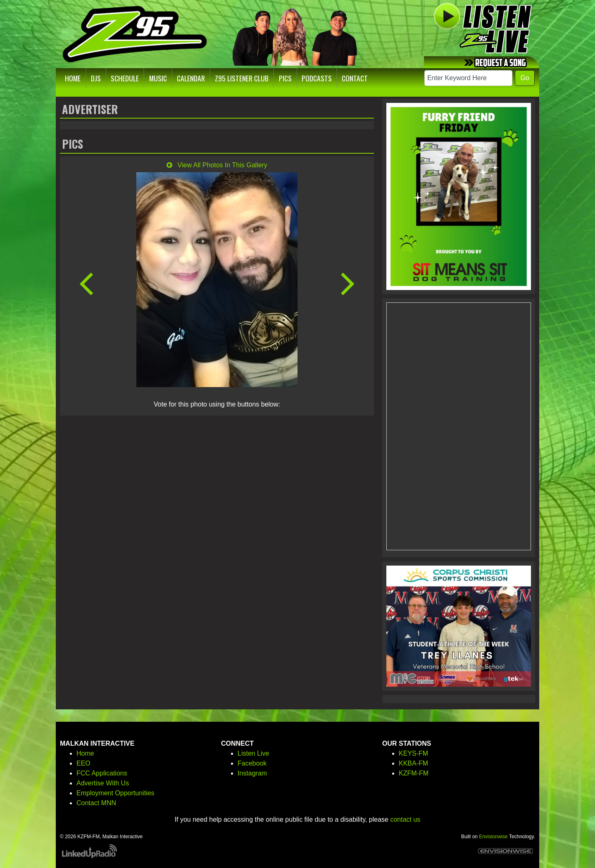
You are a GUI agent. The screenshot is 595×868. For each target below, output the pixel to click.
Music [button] (158, 78)
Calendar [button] (191, 78)
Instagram (252, 773)
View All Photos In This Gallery (217, 165)
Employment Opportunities (115, 793)
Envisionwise (493, 837)
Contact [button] (355, 78)
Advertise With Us (103, 783)
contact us (405, 819)
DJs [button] (96, 78)
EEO (83, 763)
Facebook (252, 763)
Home (85, 753)
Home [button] (73, 78)
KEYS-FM (413, 753)
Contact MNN (96, 803)
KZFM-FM (414, 773)
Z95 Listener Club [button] (242, 78)
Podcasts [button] (317, 78)
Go (525, 78)
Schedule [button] (125, 78)
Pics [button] (285, 78)
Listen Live (253, 753)
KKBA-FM (413, 763)
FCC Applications (102, 773)
